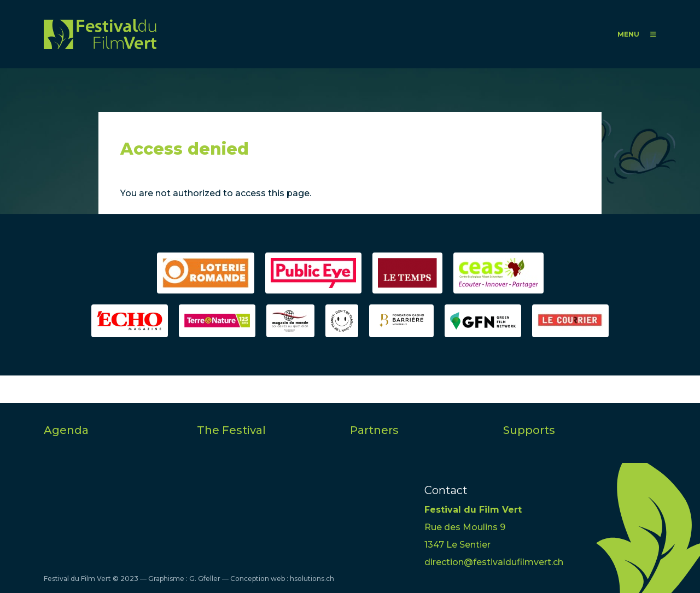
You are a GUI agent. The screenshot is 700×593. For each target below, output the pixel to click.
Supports (529, 430)
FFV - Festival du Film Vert (100, 34)
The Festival (231, 430)
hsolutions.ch (312, 579)
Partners (374, 430)
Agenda (66, 430)
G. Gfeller (205, 579)
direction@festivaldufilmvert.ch (494, 562)
